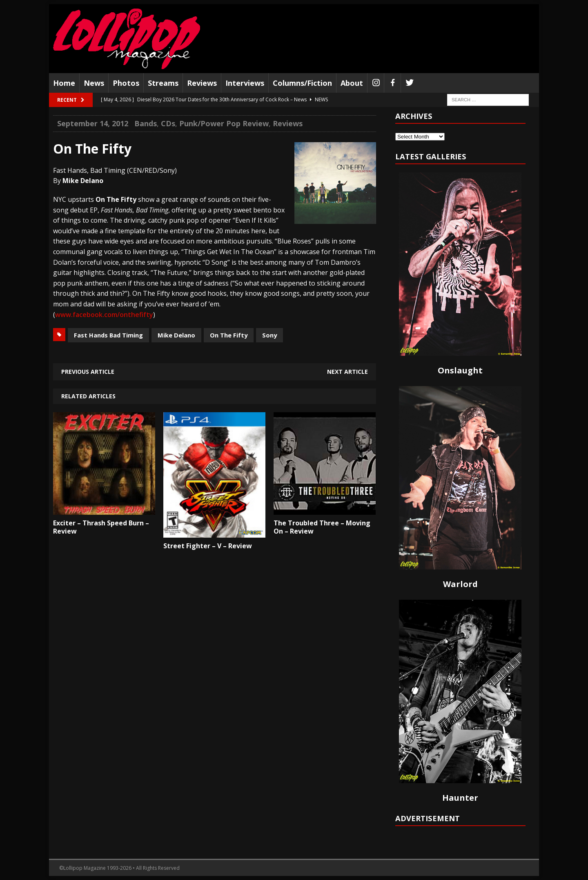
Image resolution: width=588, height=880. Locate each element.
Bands (146, 123)
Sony (269, 335)
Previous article (88, 372)
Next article (347, 372)
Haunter (460, 798)
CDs (168, 123)
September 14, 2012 (93, 123)
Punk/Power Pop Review (224, 123)
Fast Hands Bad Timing (108, 335)
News (94, 83)
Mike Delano (176, 335)
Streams (163, 83)
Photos (126, 83)
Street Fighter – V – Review (208, 546)
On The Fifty (229, 335)
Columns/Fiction (302, 83)
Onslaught (460, 370)
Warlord (460, 584)
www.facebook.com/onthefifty (104, 315)
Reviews (202, 83)
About (352, 83)
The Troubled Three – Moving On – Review (322, 527)
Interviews (245, 83)
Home (64, 83)
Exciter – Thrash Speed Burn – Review (101, 527)
